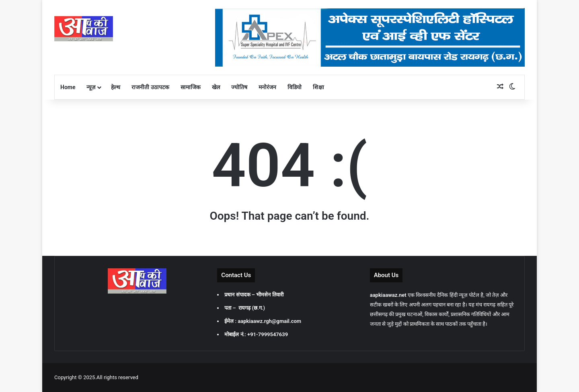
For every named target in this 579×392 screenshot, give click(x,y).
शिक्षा (318, 87)
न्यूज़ (91, 87)
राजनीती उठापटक (150, 87)
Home (68, 87)
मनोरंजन (267, 87)
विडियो (295, 87)
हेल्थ (116, 87)
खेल (216, 87)
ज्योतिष (239, 87)
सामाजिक (191, 87)
